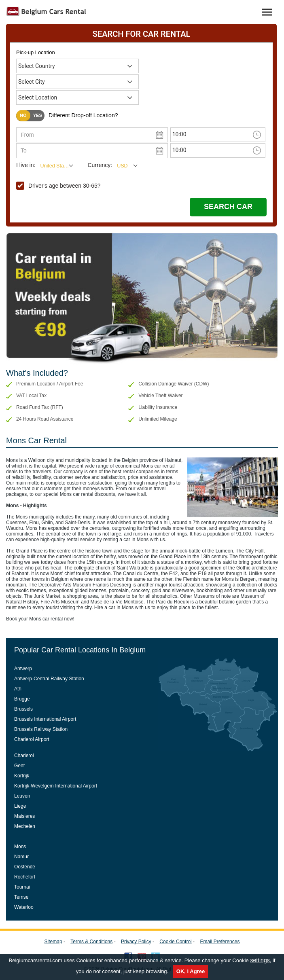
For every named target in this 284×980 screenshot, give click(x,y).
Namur (21, 857)
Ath (18, 689)
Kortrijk (22, 776)
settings (260, 960)
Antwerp (23, 669)
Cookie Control (175, 942)
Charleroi (24, 756)
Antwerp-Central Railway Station (49, 679)
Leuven (22, 796)
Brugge (22, 699)
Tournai (22, 887)
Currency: (100, 165)
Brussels (23, 709)
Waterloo (24, 907)
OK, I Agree (191, 971)
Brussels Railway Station (41, 729)
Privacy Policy (136, 942)
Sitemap (53, 942)
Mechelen (25, 826)
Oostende (25, 867)
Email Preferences (220, 942)
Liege (20, 806)
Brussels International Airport (45, 719)
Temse (21, 897)
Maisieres (24, 816)
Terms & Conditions (91, 942)
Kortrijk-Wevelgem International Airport (56, 786)
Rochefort (25, 877)
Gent (19, 766)
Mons (20, 847)
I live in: (26, 165)
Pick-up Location (36, 52)
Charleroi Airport (32, 739)
